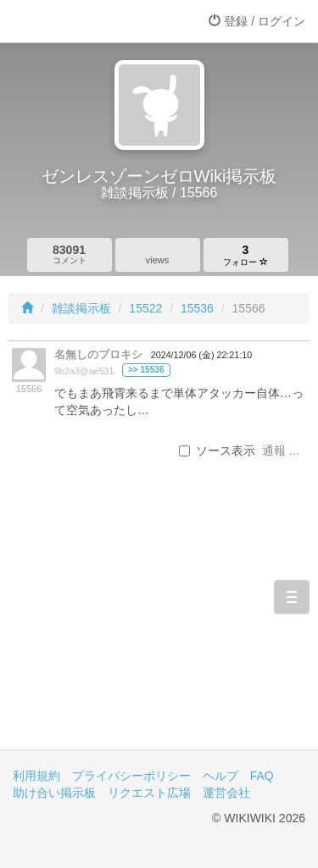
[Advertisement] (159, 631)
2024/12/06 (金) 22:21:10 (201, 355)
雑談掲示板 (81, 308)
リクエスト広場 (149, 793)
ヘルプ (220, 776)
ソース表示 (217, 451)
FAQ (262, 776)
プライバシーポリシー (131, 776)
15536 (197, 308)
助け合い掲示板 (54, 793)
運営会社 (226, 793)
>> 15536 (146, 370)
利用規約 (36, 776)
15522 (145, 308)
